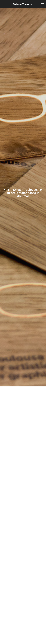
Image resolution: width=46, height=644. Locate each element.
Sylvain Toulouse (23, 4)
